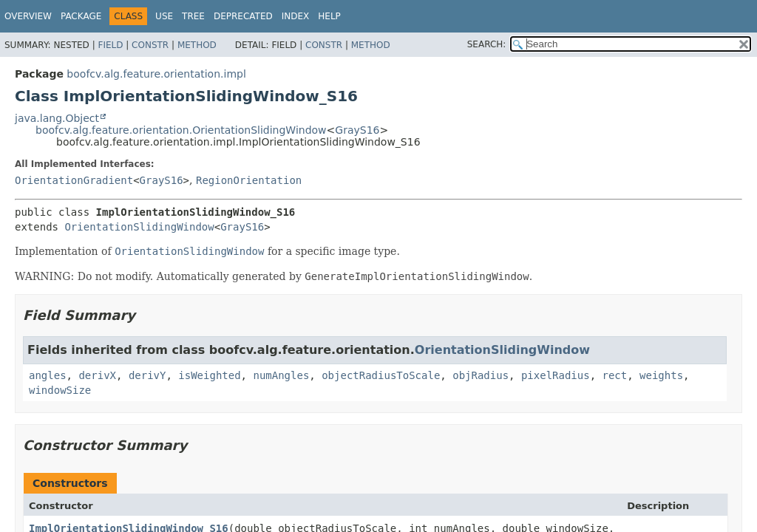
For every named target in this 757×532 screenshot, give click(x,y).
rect (615, 375)
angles (48, 375)
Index (296, 16)
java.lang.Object (57, 118)
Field (110, 45)
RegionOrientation (249, 180)
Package (81, 16)
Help (329, 16)
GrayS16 (357, 130)
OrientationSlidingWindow (139, 227)
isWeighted (209, 375)
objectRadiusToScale (381, 375)
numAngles (281, 375)
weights (661, 375)
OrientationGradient (74, 180)
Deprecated (243, 16)
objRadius (481, 375)
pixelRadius (556, 375)
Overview (28, 16)
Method (197, 45)
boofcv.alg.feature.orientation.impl (156, 74)
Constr (150, 45)
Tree (193, 16)
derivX (97, 375)
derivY (147, 375)
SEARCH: (487, 44)
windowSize (60, 390)
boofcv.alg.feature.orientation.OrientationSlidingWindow (181, 130)
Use (164, 16)
